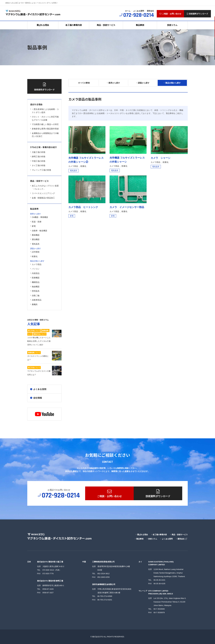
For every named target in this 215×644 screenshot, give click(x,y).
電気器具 (35, 244)
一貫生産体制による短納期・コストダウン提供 (44, 111)
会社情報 (36, 398)
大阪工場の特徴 (38, 152)
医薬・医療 (36, 222)
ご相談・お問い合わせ (170, 14)
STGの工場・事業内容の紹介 (44, 147)
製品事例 (140, 25)
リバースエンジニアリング (43, 193)
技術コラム (172, 25)
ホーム (128, 11)
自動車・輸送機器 (39, 231)
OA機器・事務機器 (39, 217)
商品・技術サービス (106, 25)
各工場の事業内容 (74, 25)
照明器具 (35, 291)
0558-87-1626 (48, 589)
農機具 (34, 304)
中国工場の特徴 (38, 161)
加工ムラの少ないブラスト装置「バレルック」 (44, 187)
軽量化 (34, 256)
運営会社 (150, 11)
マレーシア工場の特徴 (41, 170)
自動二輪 (35, 296)
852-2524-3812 (104, 574)
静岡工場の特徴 (38, 157)
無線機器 (35, 287)
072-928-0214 (139, 15)
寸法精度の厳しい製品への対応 (44, 124)
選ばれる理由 (43, 25)
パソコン (35, 269)
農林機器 (35, 235)
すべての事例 (84, 83)
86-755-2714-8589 (105, 596)
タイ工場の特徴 (38, 165)
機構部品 (35, 282)
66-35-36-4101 (159, 580)
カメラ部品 (36, 264)
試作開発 (35, 252)
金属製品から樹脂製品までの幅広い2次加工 (44, 135)
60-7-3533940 (159, 609)
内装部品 (35, 273)
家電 (33, 226)
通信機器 (35, 239)
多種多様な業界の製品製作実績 (44, 129)
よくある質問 (139, 11)
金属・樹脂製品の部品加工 (43, 198)
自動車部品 (36, 300)
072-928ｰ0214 (48, 570)
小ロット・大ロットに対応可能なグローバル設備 (44, 118)
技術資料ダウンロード (197, 14)
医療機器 (35, 278)
